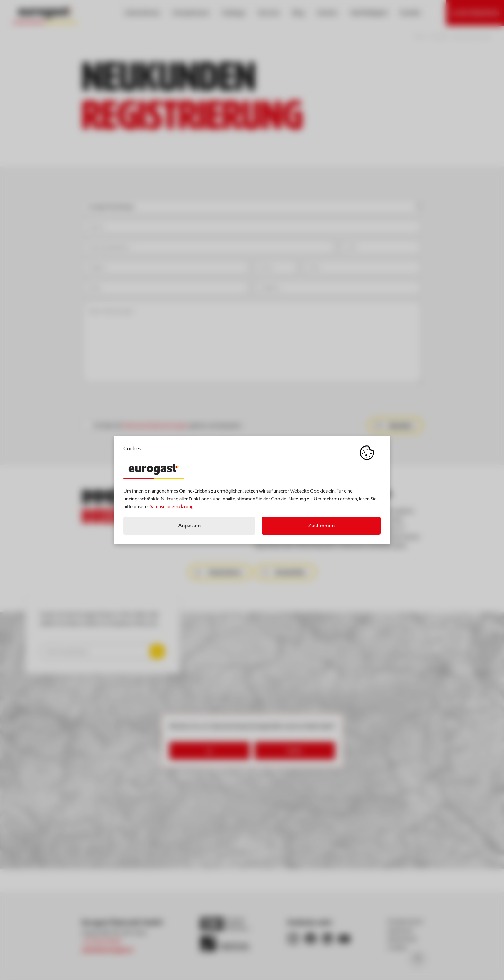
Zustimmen (321, 526)
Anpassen (189, 526)
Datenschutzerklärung (171, 506)
